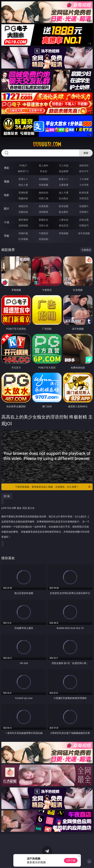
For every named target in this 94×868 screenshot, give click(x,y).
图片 (7, 209)
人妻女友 (64, 220)
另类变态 (84, 198)
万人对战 (64, 165)
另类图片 (84, 212)
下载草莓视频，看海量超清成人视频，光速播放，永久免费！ (53, 487)
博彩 (7, 168)
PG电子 (23, 165)
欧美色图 (64, 206)
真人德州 (44, 165)
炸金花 (44, 171)
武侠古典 (84, 220)
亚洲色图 (44, 206)
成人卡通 (64, 193)
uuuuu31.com (47, 144)
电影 (7, 195)
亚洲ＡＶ (23, 179)
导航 (7, 236)
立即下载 (71, 860)
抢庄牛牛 (84, 171)
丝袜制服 (44, 185)
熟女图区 (64, 212)
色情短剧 (44, 239)
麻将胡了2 (23, 171)
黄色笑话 (64, 225)
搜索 (86, 153)
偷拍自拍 (44, 193)
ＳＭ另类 (84, 185)
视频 (7, 181)
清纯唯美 (44, 212)
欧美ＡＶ (64, 179)
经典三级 (44, 198)
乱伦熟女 (64, 198)
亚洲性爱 (23, 193)
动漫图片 (84, 206)
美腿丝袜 (23, 212)
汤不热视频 (84, 233)
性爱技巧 (84, 225)
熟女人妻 (23, 185)
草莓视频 (64, 233)
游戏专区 (84, 165)
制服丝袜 (23, 198)
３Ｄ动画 (84, 179)
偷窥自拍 (23, 206)
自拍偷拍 (44, 179)
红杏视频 (23, 239)
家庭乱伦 (44, 220)
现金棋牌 (64, 171)
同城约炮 (23, 233)
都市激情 (23, 220)
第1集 (7, 496)
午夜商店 (44, 233)
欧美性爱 (84, 193)
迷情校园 (23, 225)
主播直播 (64, 185)
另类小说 (44, 225)
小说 (7, 222)
